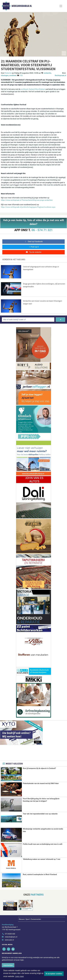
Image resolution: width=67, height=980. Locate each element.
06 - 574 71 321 (42, 230)
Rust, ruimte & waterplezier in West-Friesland (40, 874)
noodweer (13, 76)
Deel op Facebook (33, 242)
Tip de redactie (33, 252)
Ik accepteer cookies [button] (54, 974)
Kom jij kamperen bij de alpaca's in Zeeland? (39, 768)
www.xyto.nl (9, 939)
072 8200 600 (10, 934)
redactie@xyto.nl (11, 937)
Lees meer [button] (20, 976)
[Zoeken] (60, 320)
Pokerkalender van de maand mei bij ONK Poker (41, 783)
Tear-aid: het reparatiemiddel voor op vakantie (40, 814)
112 (21, 76)
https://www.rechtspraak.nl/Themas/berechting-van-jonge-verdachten (27, 200)
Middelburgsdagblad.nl (22, 6)
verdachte (47, 73)
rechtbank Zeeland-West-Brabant (33, 89)
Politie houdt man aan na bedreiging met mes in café (43, 844)
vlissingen (5, 76)
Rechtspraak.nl (60, 76)
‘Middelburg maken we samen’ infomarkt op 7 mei (42, 859)
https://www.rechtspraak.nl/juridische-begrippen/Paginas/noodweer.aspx (28, 207)
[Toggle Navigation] (61, 6)
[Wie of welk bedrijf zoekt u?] (28, 320)
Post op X (33, 247)
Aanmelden (8, 965)
